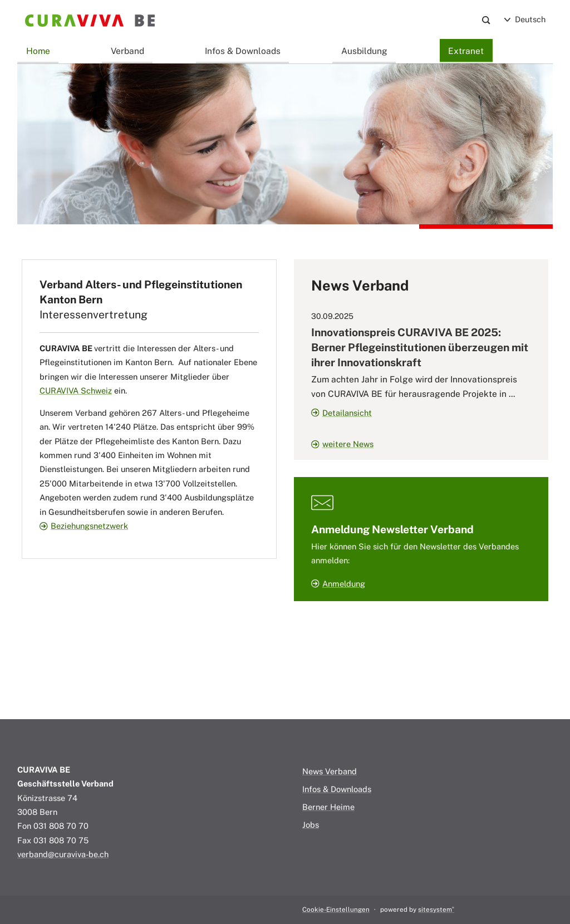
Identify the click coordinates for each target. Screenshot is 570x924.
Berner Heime (328, 807)
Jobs (311, 825)
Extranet (466, 51)
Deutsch (525, 19)
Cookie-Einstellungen (336, 910)
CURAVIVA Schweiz (76, 390)
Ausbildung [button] (364, 51)
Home (38, 51)
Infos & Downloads (243, 51)
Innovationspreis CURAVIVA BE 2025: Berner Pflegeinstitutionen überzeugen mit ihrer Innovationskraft (420, 347)
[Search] (487, 20)
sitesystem (436, 910)
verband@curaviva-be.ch (63, 854)
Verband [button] (127, 51)
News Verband (330, 771)
